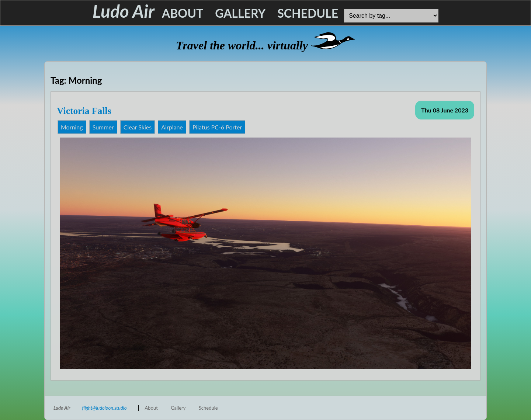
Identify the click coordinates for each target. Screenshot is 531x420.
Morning (72, 127)
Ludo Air (124, 11)
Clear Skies (138, 127)
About (183, 13)
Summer (103, 127)
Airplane (172, 127)
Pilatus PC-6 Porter (217, 127)
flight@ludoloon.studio (105, 408)
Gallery (240, 13)
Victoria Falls (84, 111)
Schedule (308, 13)
